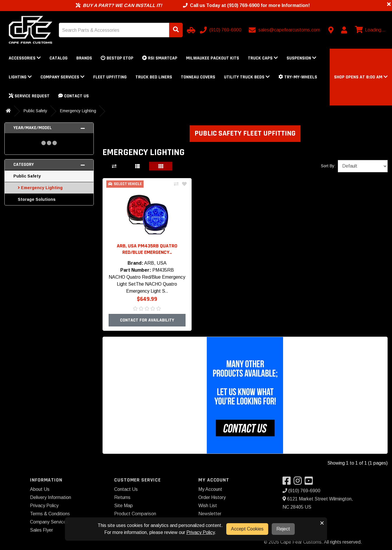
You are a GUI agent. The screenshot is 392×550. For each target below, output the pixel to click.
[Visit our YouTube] (310, 483)
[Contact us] (331, 30)
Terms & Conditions (50, 514)
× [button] (322, 523)
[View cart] (370, 30)
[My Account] (344, 30)
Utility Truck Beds (247, 77)
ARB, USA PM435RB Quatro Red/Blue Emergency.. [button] (147, 249)
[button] (361, 77)
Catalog (59, 58)
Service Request (29, 96)
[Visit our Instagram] (299, 483)
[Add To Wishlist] (184, 184)
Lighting (20, 77)
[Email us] (285, 30)
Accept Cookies (247, 529)
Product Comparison (135, 514)
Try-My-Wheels (298, 77)
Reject (283, 529)
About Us (40, 489)
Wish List (208, 506)
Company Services (62, 77)
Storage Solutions (37, 199)
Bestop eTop (117, 58)
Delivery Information (51, 497)
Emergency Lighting (78, 111)
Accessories (25, 58)
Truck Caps (263, 58)
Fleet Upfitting (110, 77)
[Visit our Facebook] (288, 483)
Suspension (301, 58)
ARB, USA (155, 263)
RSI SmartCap (160, 58)
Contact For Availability (147, 320)
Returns (122, 497)
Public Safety (35, 111)
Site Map (123, 506)
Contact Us (74, 96)
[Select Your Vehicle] (190, 30)
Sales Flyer (42, 530)
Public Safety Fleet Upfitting (245, 133)
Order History (212, 497)
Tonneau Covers (198, 77)
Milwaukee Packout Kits (213, 58)
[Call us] (221, 30)
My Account (210, 489)
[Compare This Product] (176, 184)
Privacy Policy (44, 506)
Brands (84, 58)
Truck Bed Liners (154, 77)
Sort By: (328, 166)
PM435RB (163, 270)
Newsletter (210, 514)
